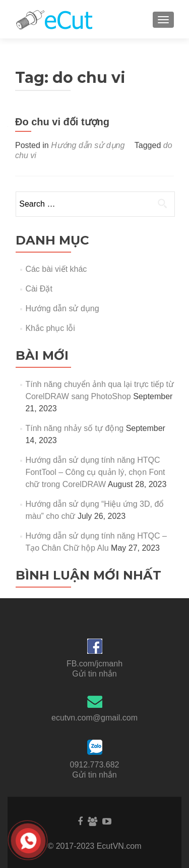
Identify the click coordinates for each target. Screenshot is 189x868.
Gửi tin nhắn (94, 674)
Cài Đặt (39, 289)
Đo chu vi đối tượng (62, 122)
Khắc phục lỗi (50, 328)
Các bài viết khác (56, 269)
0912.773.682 (95, 765)
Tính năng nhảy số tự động (74, 428)
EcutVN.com (119, 846)
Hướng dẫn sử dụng (88, 145)
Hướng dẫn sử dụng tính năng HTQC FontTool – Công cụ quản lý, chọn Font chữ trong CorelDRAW (95, 472)
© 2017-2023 (72, 846)
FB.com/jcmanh (94, 664)
